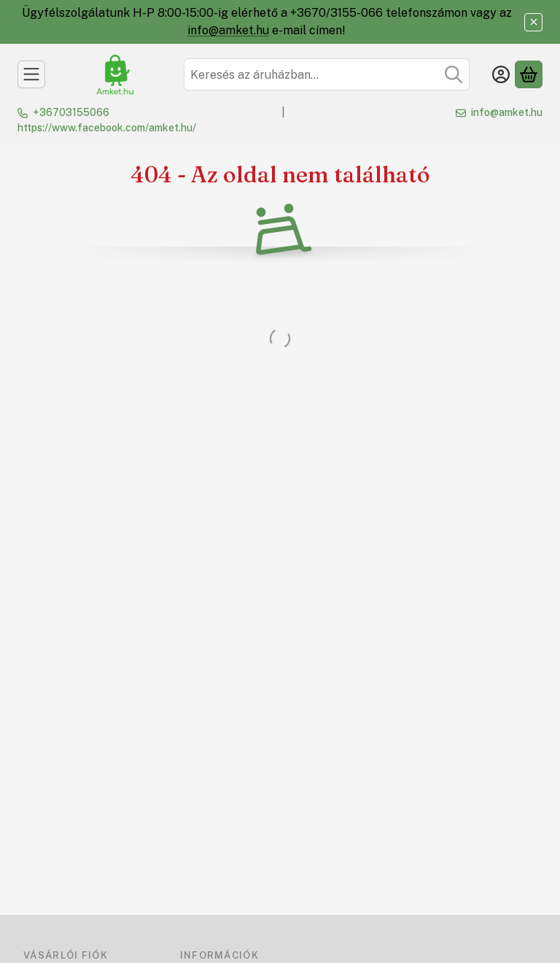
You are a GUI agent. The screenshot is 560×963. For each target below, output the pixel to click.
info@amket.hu (228, 30)
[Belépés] (501, 74)
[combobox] (327, 74)
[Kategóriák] (31, 74)
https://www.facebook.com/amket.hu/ (107, 128)
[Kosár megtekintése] (529, 74)
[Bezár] (533, 22)
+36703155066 (71, 112)
